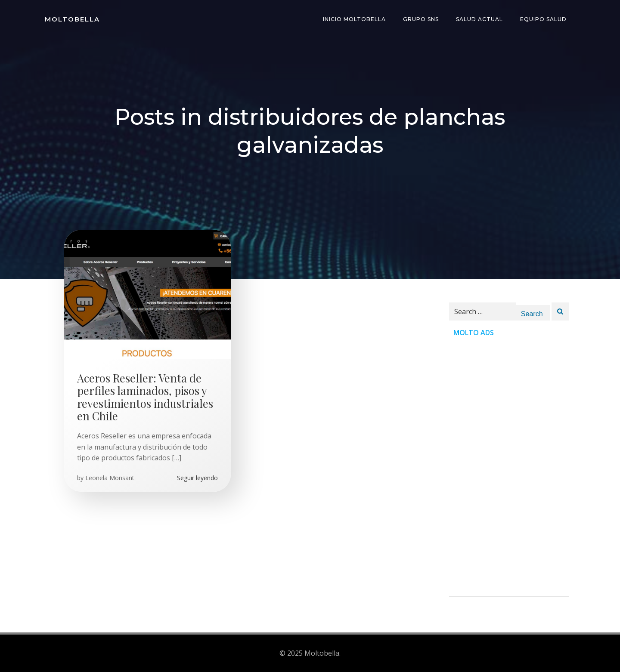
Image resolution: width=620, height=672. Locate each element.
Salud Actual (479, 19)
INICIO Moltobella (354, 19)
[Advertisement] (509, 467)
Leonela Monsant (110, 478)
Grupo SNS (421, 19)
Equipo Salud (543, 19)
